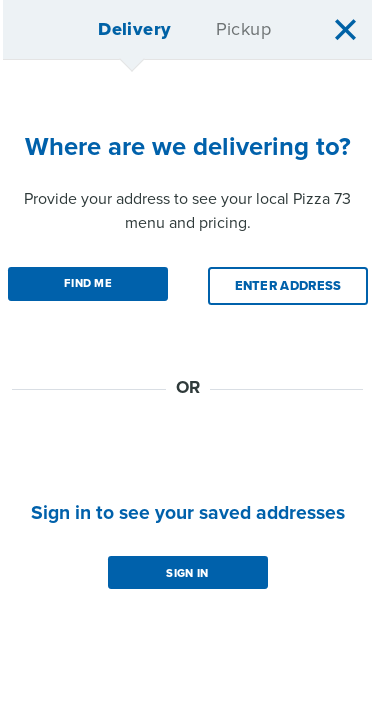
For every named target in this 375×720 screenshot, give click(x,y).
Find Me (88, 283)
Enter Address (288, 286)
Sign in (187, 573)
